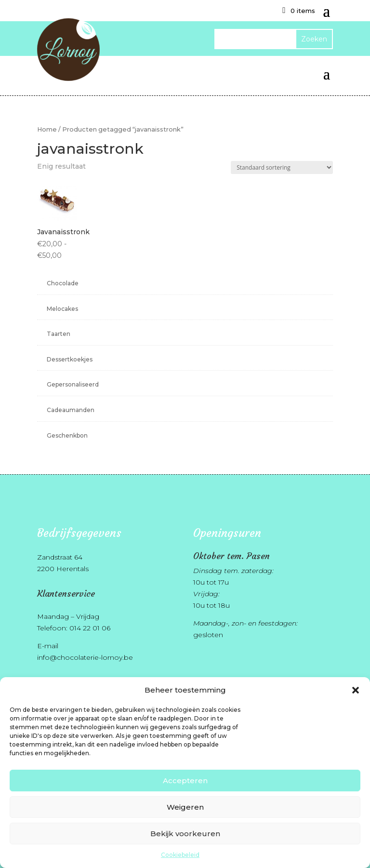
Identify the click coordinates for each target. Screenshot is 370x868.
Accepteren (185, 781)
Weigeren (185, 807)
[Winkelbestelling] (282, 167)
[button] (356, 690)
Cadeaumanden (71, 410)
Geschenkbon (67, 435)
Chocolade (63, 283)
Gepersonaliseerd (73, 384)
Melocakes (62, 309)
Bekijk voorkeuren (185, 834)
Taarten (59, 334)
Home (47, 129)
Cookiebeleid (180, 855)
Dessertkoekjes (70, 359)
